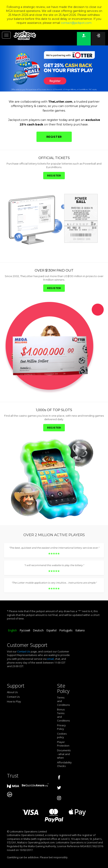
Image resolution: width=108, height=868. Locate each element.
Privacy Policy (61, 727)
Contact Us (24, 651)
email (50, 659)
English (12, 630)
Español (51, 630)
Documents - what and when (63, 754)
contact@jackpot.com (76, 23)
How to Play (14, 701)
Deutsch (38, 630)
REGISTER (54, 137)
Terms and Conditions (63, 701)
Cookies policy (62, 736)
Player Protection (63, 744)
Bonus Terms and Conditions (63, 715)
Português (66, 630)
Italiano (80, 630)
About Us (12, 692)
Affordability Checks (63, 764)
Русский (25, 630)
